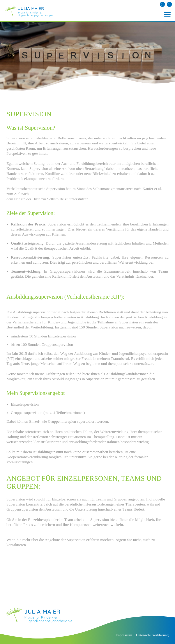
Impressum (124, 635)
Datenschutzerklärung (152, 635)
